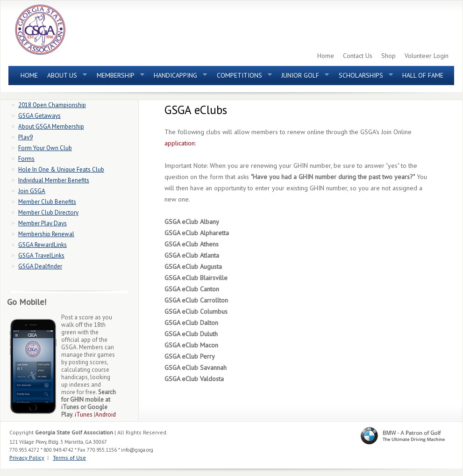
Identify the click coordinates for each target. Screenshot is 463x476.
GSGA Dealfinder (40, 266)
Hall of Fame (423, 75)
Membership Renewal (46, 234)
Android (106, 415)
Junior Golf (303, 78)
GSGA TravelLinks (41, 256)
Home (326, 56)
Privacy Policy (27, 458)
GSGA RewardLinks (43, 245)
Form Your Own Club (45, 148)
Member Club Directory (48, 213)
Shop (388, 56)
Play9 (25, 137)
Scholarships (363, 78)
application (180, 143)
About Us (65, 78)
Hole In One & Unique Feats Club (61, 169)
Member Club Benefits (47, 202)
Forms (26, 159)
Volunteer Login (427, 56)
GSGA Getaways (39, 116)
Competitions (242, 78)
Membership (118, 78)
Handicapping (178, 78)
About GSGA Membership (51, 126)
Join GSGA (32, 191)
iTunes (84, 415)
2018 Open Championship (52, 105)
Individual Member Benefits (54, 180)
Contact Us (358, 56)
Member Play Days (43, 223)
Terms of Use (69, 458)
